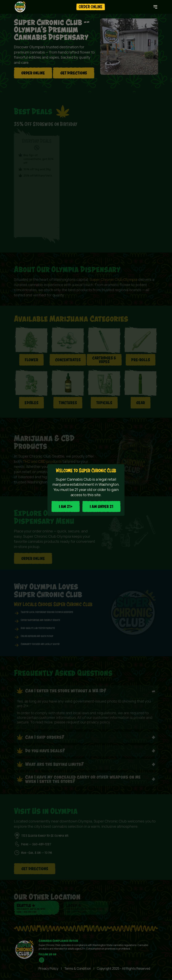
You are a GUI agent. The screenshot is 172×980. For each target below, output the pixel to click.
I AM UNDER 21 (101, 506)
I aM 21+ (66, 506)
